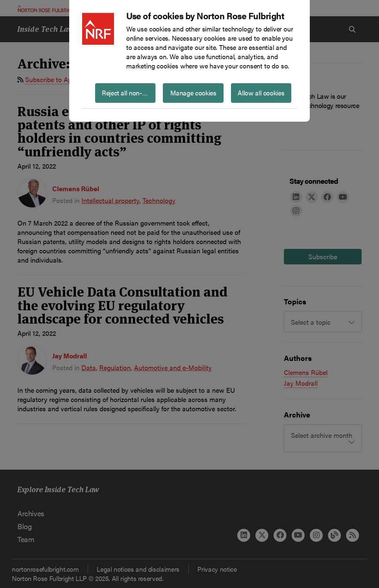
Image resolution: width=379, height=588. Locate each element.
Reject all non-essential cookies (129, 93)
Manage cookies (193, 93)
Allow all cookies (261, 93)
